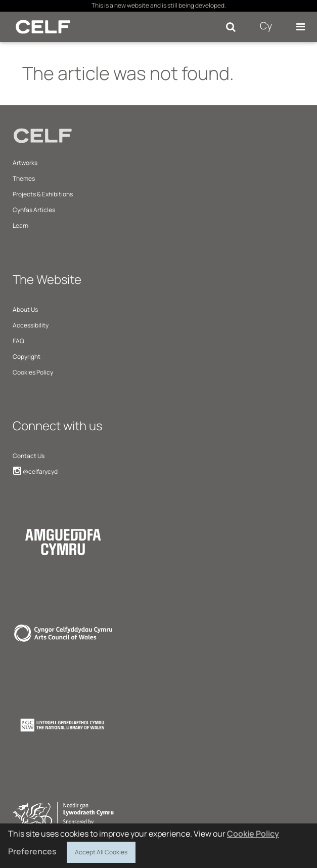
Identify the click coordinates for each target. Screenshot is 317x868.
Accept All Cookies (101, 851)
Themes (24, 178)
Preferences (32, 851)
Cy (266, 26)
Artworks (25, 163)
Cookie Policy (253, 834)
